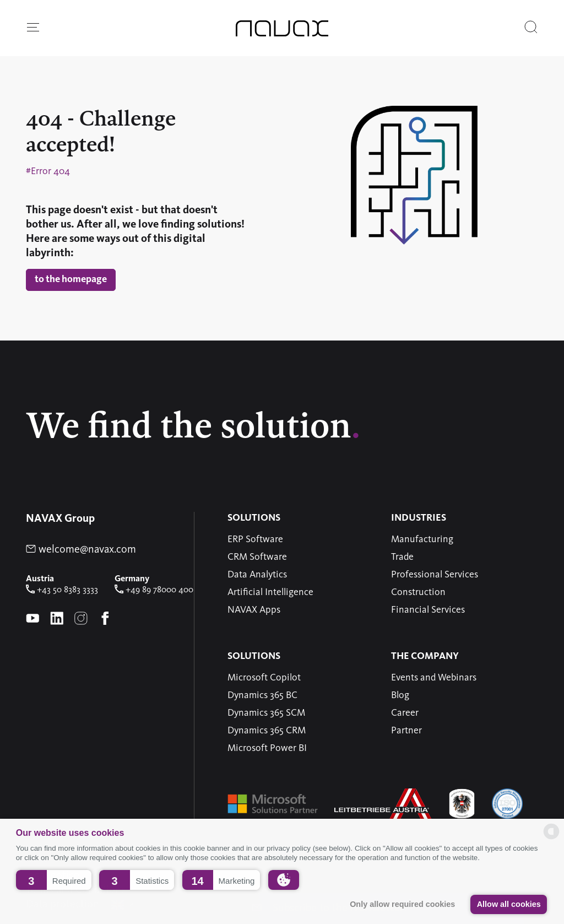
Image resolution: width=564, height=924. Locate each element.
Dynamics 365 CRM (267, 731)
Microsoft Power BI (267, 748)
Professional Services (435, 575)
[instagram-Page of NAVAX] (81, 619)
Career (405, 713)
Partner (406, 731)
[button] (54, 880)
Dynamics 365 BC (262, 695)
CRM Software (257, 557)
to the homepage (71, 279)
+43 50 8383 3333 (62, 590)
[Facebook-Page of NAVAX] (105, 619)
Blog (400, 695)
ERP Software (255, 539)
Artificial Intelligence (270, 592)
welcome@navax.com (81, 550)
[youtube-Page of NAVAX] (32, 619)
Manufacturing (422, 539)
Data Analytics (257, 575)
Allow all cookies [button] (509, 904)
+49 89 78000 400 (154, 590)
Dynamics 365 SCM (266, 713)
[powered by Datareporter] (551, 838)
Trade (402, 557)
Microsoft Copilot (264, 678)
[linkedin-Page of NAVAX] (57, 619)
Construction (418, 592)
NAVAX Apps (254, 610)
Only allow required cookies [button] (402, 904)
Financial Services (428, 610)
